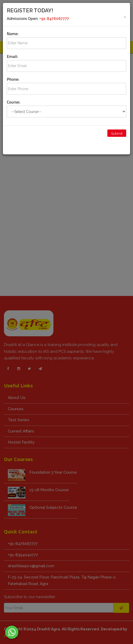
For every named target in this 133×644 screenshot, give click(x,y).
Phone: (13, 79)
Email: (12, 56)
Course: (13, 102)
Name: (13, 34)
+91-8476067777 (54, 19)
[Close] (125, 17)
